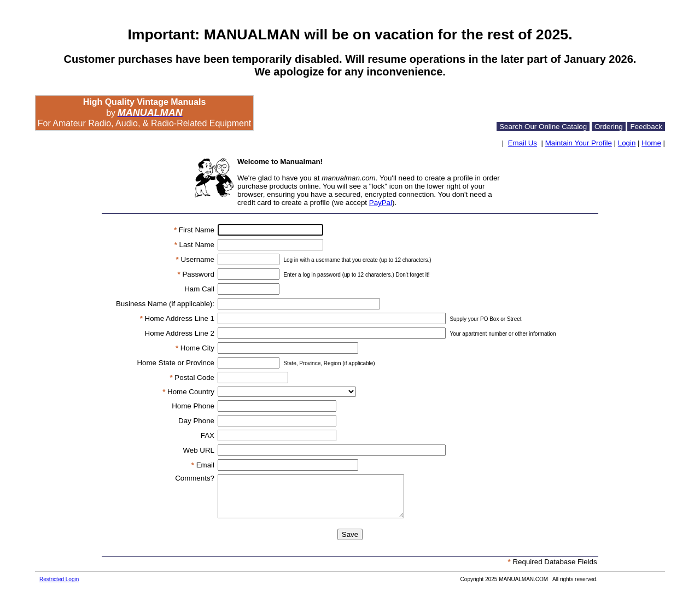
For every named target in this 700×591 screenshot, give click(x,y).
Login (627, 143)
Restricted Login (59, 579)
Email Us (523, 143)
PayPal (381, 203)
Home (651, 143)
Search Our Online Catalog (543, 127)
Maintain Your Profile (579, 143)
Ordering (609, 127)
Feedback (646, 127)
